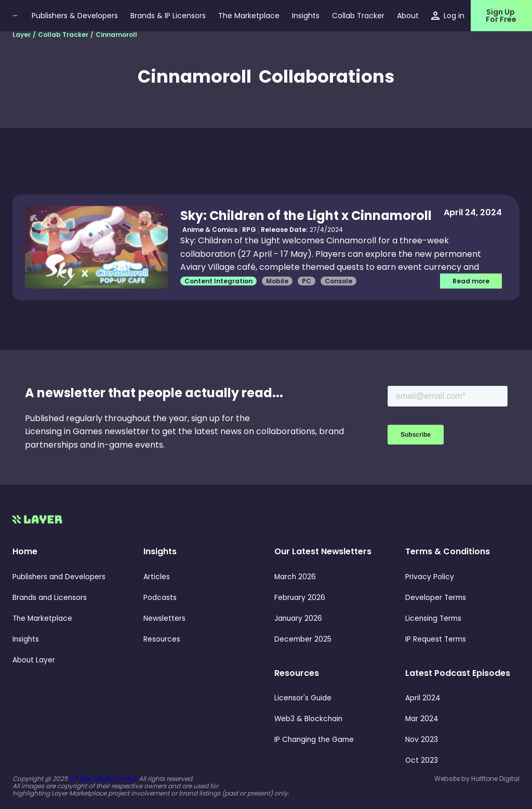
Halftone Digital (495, 779)
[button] (306, 16)
